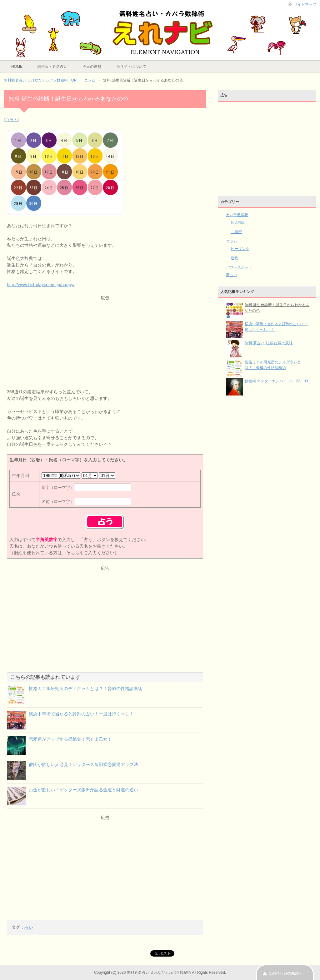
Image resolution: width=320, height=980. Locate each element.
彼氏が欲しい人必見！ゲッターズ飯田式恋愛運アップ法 (83, 764)
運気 (234, 258)
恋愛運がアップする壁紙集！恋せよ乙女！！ (72, 739)
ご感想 (236, 232)
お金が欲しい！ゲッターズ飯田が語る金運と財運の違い (83, 790)
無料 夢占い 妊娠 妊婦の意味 (269, 343)
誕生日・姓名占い (52, 67)
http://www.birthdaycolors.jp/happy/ (41, 285)
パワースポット (239, 267)
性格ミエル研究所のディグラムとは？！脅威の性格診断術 (86, 689)
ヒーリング (240, 249)
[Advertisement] (105, 345)
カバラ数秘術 (237, 215)
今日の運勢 (92, 67)
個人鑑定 (238, 222)
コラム (12, 120)
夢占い (232, 275)
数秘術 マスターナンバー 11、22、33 (276, 381)
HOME (17, 67)
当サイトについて (131, 67)
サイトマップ (305, 4)
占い (29, 927)
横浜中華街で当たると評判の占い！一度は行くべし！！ (83, 714)
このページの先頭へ (285, 973)
